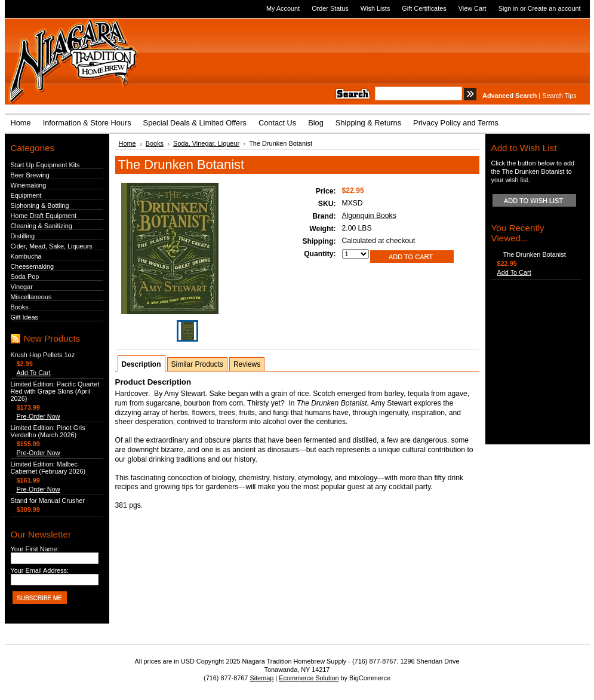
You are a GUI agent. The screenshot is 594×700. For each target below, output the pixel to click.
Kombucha (26, 256)
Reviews (247, 364)
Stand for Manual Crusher (48, 501)
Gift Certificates (424, 8)
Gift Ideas (25, 317)
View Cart (473, 8)
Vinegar (22, 287)
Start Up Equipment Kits (45, 165)
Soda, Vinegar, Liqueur (206, 143)
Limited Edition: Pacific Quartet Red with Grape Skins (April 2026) (55, 391)
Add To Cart (34, 373)
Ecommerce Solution (309, 678)
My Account (283, 8)
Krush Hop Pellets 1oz (43, 355)
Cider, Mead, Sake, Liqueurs (52, 246)
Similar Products (197, 364)
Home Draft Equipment (44, 216)
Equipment (26, 195)
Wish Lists (376, 8)
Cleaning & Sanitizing (41, 226)
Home (127, 143)
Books (20, 307)
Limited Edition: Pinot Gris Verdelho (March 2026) (48, 431)
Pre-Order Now (39, 416)
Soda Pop (25, 277)
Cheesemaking (33, 266)
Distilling (23, 236)
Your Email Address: (40, 570)
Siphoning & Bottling (40, 205)
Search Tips (559, 96)
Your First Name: (35, 549)
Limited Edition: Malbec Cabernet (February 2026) (48, 468)
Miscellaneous (31, 297)
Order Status (330, 8)
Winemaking (29, 185)
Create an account (554, 8)
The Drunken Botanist (535, 254)
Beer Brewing (30, 175)
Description (141, 364)
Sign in (508, 8)
